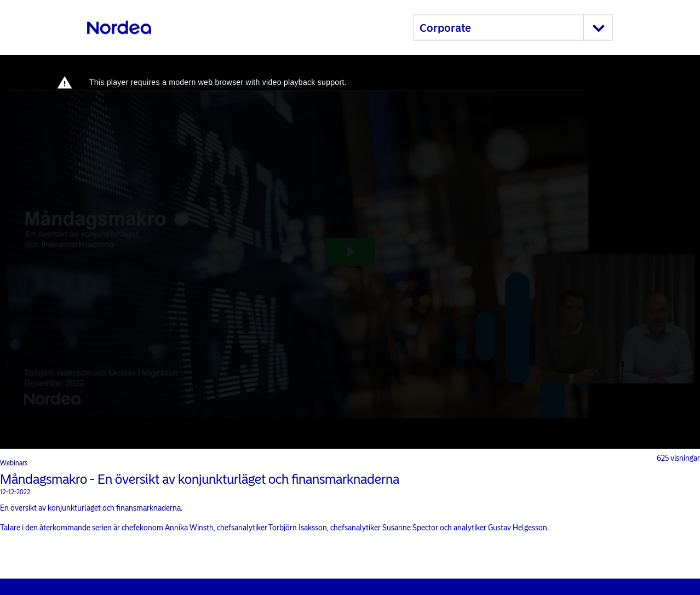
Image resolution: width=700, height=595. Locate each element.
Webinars (14, 463)
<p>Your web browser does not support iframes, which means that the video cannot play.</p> (350, 252)
